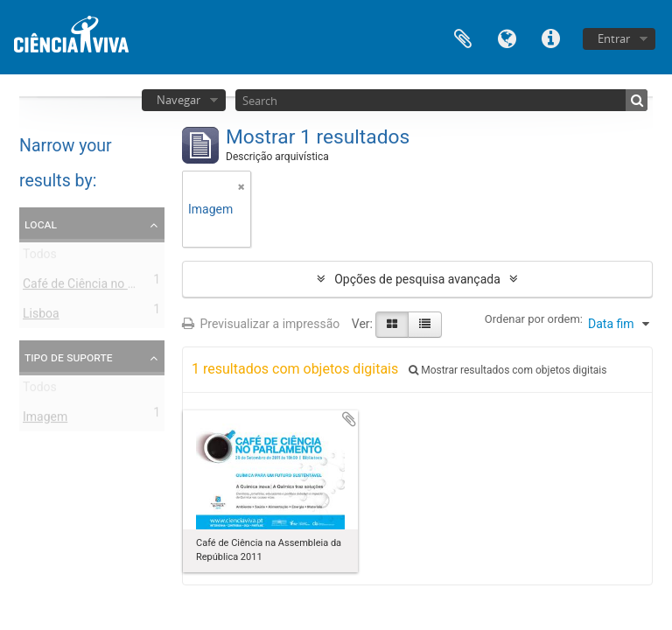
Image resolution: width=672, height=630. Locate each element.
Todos (40, 257)
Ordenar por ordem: (534, 319)
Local (41, 224)
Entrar (614, 38)
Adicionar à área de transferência (349, 419)
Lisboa (41, 317)
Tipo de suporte (69, 357)
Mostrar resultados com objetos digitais (507, 370)
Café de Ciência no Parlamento (107, 287)
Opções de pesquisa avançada (417, 279)
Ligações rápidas (550, 37)
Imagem (45, 420)
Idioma (507, 37)
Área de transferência (463, 37)
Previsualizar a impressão (261, 324)
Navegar (178, 100)
